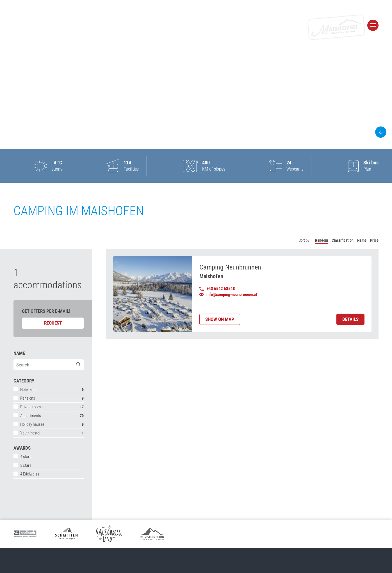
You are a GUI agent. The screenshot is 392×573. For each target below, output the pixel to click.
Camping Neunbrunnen (230, 267)
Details (350, 319)
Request (53, 323)
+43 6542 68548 (217, 289)
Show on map (220, 319)
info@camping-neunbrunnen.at (228, 295)
